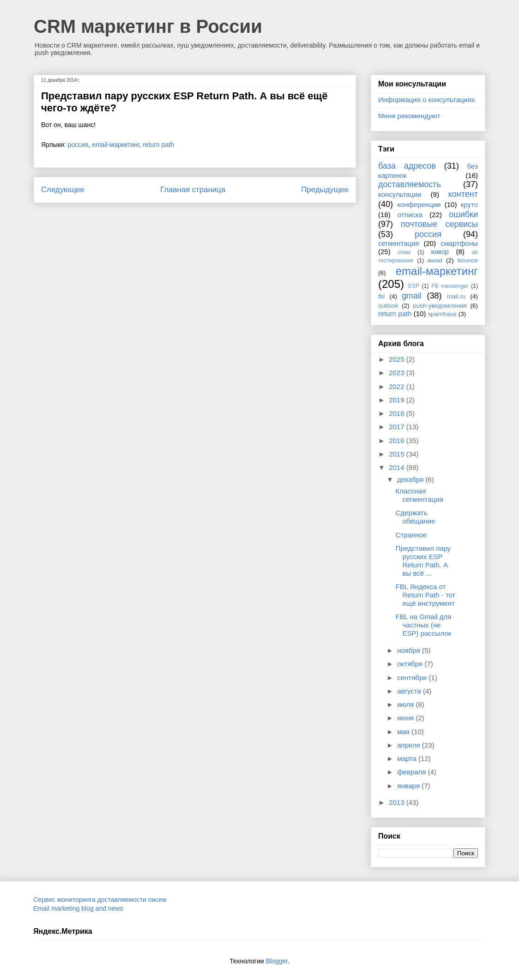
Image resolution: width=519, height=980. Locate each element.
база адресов (407, 166)
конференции (419, 204)
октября (411, 664)
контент (463, 194)
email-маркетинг (115, 145)
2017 (398, 427)
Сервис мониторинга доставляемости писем (100, 900)
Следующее (63, 190)
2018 (398, 413)
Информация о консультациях (427, 100)
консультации (400, 194)
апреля (410, 745)
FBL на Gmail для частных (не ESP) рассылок (424, 625)
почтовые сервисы (439, 224)
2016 (398, 441)
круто (469, 204)
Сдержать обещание (416, 517)
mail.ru (456, 296)
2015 (398, 454)
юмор (440, 252)
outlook (388, 306)
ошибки (463, 214)
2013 (398, 802)
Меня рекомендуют (409, 116)
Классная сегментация (419, 495)
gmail (412, 296)
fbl (381, 296)
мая (404, 732)
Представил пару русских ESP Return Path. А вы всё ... (423, 561)
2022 (398, 387)
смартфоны (459, 243)
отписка (410, 215)
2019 (398, 400)
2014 (398, 467)
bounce (468, 260)
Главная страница (193, 190)
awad (435, 260)
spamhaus (442, 314)
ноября (410, 650)
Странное (411, 535)
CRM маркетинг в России (148, 26)
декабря (411, 479)
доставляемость (410, 184)
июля (406, 704)
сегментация (398, 243)
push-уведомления (440, 306)
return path (158, 145)
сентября (413, 678)
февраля (412, 772)
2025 (398, 359)
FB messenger (450, 286)
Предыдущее (325, 190)
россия (78, 145)
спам (404, 252)
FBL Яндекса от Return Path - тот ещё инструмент (426, 595)
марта (408, 758)
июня (406, 718)
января (409, 786)
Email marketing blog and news (78, 908)
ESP (414, 286)
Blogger (276, 961)
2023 (398, 373)
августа (410, 691)
